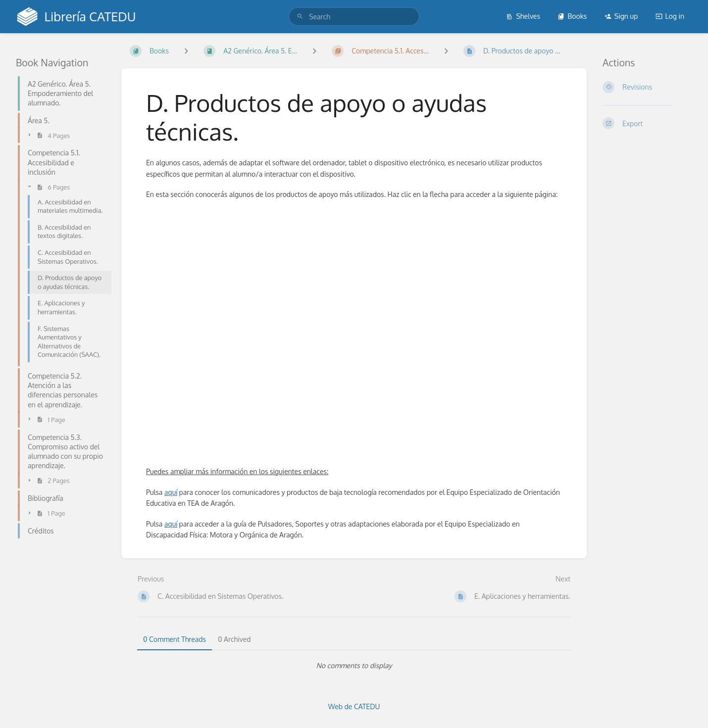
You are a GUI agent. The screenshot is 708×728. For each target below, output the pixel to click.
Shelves (523, 16)
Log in (670, 16)
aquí (171, 492)
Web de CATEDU (354, 706)
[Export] (647, 123)
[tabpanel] (354, 666)
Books (572, 16)
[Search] (300, 17)
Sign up (621, 16)
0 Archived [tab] (234, 639)
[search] (354, 17)
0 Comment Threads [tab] (175, 639)
